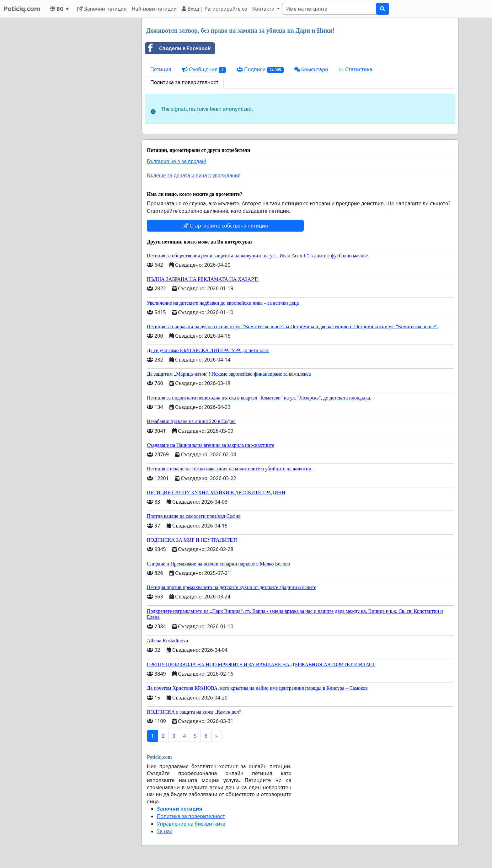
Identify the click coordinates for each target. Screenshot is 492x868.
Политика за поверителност (184, 82)
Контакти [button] (264, 9)
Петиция (161, 69)
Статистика (356, 69)
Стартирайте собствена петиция (225, 226)
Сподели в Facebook (178, 48)
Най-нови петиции (154, 9)
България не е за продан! (176, 161)
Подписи (260, 70)
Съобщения (204, 70)
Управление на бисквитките (191, 824)
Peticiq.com (22, 9)
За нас (165, 831)
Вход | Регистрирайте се (214, 9)
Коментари (311, 69)
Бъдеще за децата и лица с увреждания (194, 176)
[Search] (329, 9)
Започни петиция (102, 9)
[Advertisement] (80, 112)
